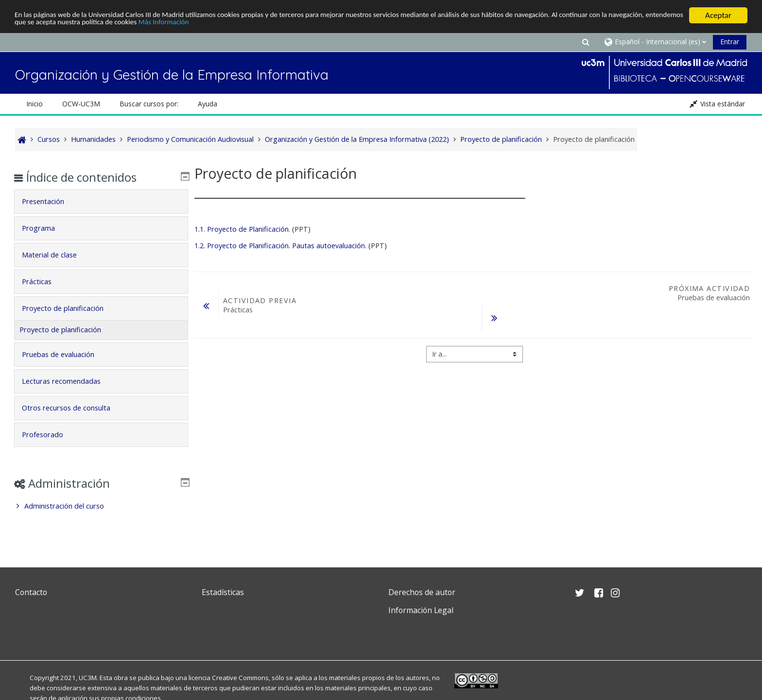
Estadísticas (223, 592)
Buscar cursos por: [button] (149, 104)
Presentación (50, 201)
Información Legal (421, 610)
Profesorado (49, 435)
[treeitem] (101, 506)
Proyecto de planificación (69, 308)
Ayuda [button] (208, 104)
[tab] (101, 202)
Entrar (730, 42)
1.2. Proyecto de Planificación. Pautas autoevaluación (280, 246)
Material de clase (56, 255)
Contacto (31, 592)
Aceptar (718, 15)
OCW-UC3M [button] (81, 104)
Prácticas (43, 282)
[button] (586, 42)
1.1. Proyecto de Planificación (242, 229)
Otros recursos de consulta (73, 408)
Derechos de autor (422, 592)
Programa (45, 228)
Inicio (35, 104)
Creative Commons (240, 678)
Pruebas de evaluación (65, 354)
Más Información (268, 24)
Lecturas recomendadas (68, 381)
